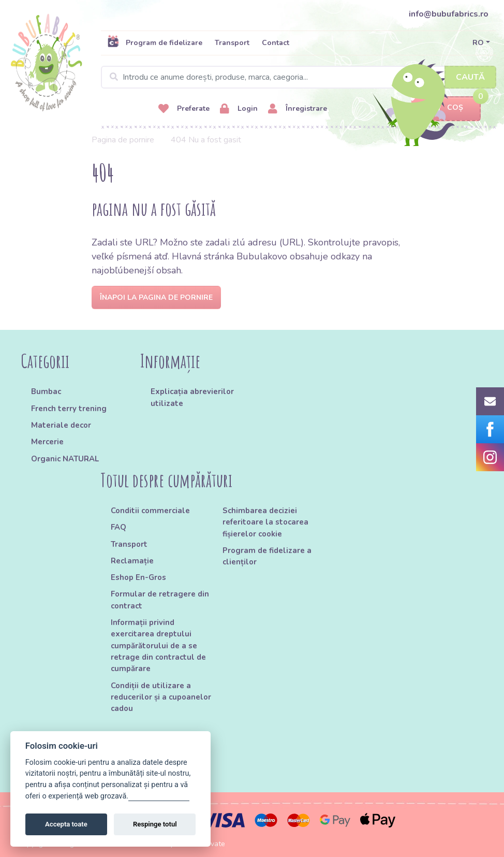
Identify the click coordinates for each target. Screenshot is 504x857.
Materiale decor (61, 425)
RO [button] (478, 43)
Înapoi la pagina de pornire (156, 297)
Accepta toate (66, 824)
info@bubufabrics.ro (449, 14)
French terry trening (69, 409)
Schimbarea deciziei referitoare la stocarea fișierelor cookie (265, 522)
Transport (232, 43)
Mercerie (47, 442)
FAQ (118, 527)
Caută (470, 77)
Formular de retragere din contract (160, 600)
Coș (446, 108)
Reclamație (132, 561)
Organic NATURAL (65, 459)
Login (239, 109)
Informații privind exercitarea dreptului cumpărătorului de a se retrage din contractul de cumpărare (158, 645)
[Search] (299, 77)
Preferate (184, 109)
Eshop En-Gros (138, 577)
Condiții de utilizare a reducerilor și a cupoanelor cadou (161, 697)
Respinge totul (155, 824)
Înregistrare (298, 109)
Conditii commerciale (150, 511)
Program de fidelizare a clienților (267, 556)
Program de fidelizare (155, 42)
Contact (276, 43)
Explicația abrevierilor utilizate (192, 397)
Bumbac (46, 391)
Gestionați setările (159, 796)
